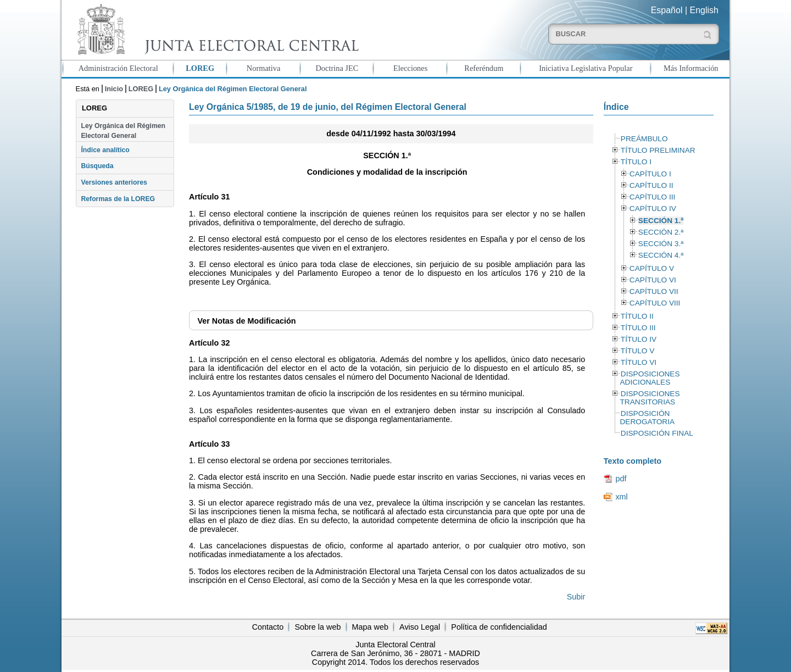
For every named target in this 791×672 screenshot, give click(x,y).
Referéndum (484, 68)
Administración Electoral (118, 68)
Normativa (264, 68)
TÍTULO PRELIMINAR (658, 150)
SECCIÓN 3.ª (661, 244)
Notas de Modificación (246, 321)
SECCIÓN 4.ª (661, 255)
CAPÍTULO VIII (655, 303)
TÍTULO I (636, 162)
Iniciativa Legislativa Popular (586, 68)
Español (667, 10)
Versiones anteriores (114, 182)
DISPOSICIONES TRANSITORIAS (650, 398)
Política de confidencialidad (499, 627)
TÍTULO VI (639, 362)
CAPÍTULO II (651, 185)
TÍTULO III (638, 328)
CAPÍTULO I (650, 174)
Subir (576, 597)
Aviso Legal (420, 627)
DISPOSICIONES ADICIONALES (650, 378)
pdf (621, 479)
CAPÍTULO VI (653, 280)
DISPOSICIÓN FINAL (657, 433)
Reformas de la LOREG (118, 199)
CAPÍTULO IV (653, 209)
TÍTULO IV (639, 339)
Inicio (114, 89)
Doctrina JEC (337, 68)
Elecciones (410, 68)
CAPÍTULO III (652, 197)
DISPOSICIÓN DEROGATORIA (647, 418)
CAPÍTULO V (652, 268)
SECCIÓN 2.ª (661, 232)
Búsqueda (97, 166)
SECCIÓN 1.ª (661, 221)
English (704, 10)
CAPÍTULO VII (654, 291)
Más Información (691, 68)
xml (621, 497)
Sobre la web (317, 627)
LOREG (200, 68)
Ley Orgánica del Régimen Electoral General (123, 131)
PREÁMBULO (644, 139)
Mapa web (370, 627)
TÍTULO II (637, 316)
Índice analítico (105, 150)
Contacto (268, 627)
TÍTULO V (637, 351)
